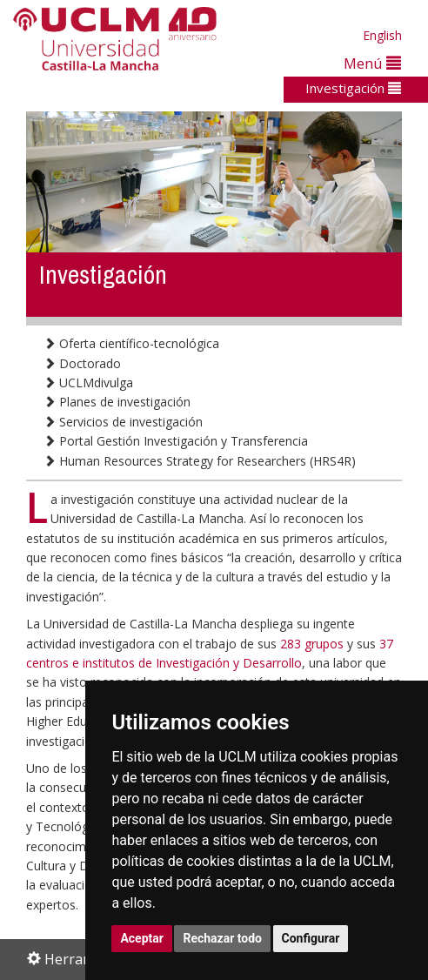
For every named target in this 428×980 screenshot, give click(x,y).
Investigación (353, 88)
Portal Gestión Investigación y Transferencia (176, 441)
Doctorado (82, 363)
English (382, 35)
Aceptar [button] (142, 938)
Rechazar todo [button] (222, 938)
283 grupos (312, 644)
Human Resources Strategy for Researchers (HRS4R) (200, 461)
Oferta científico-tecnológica (131, 343)
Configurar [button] (311, 938)
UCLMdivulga (88, 383)
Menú (372, 63)
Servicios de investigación (123, 422)
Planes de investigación (117, 402)
